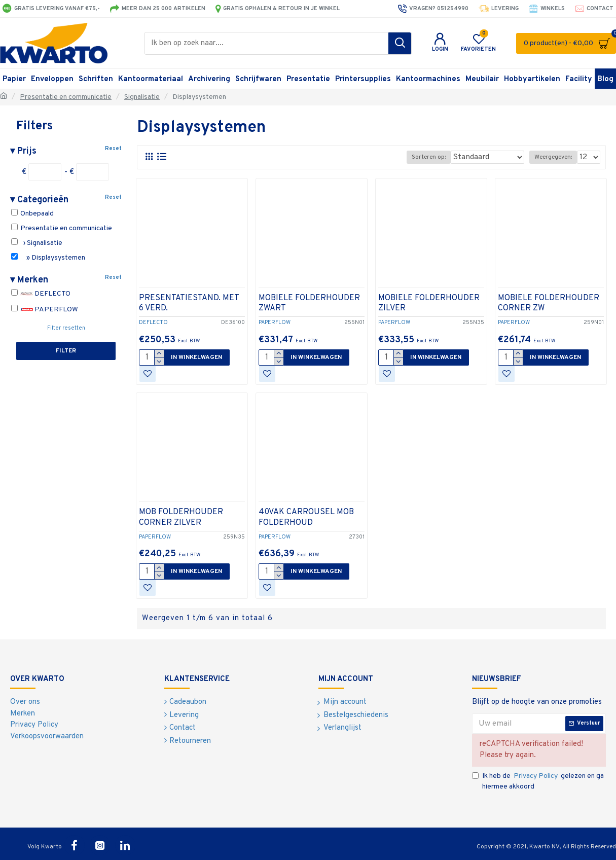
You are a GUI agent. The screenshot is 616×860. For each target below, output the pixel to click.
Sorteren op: (444, 157)
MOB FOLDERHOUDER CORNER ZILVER (181, 517)
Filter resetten (66, 328)
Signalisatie (142, 97)
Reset (113, 149)
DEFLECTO (41, 294)
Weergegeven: (555, 157)
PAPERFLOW (45, 310)
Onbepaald (32, 213)
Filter (66, 351)
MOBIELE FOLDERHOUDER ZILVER (429, 303)
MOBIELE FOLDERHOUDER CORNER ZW (549, 303)
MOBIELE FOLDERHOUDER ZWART (309, 303)
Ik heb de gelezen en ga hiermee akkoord (538, 781)
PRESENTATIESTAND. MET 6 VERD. (189, 303)
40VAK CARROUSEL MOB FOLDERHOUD (306, 517)
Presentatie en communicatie (66, 97)
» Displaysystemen (48, 258)
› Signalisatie (37, 243)
